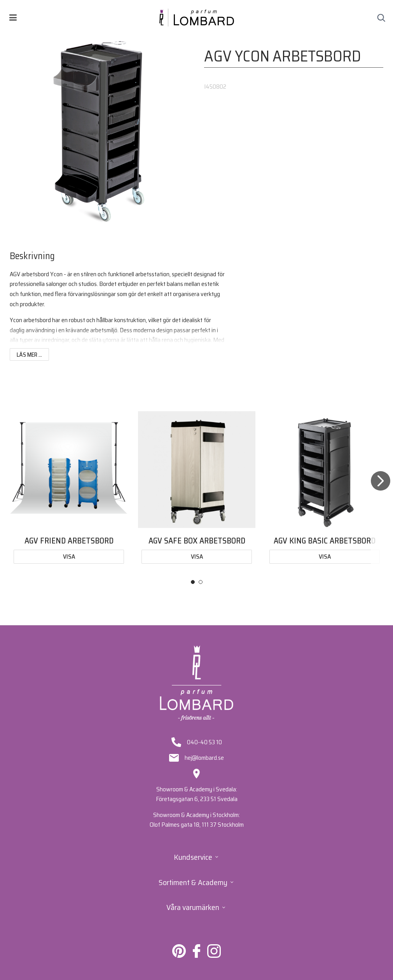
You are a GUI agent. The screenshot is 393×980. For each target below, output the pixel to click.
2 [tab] (201, 582)
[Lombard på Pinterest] (179, 956)
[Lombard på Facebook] (196, 956)
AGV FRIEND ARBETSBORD (69, 541)
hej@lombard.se (204, 758)
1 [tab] (193, 582)
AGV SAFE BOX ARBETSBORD (197, 541)
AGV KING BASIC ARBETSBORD (325, 541)
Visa (69, 557)
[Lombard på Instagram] (214, 956)
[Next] (381, 491)
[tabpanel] (69, 489)
